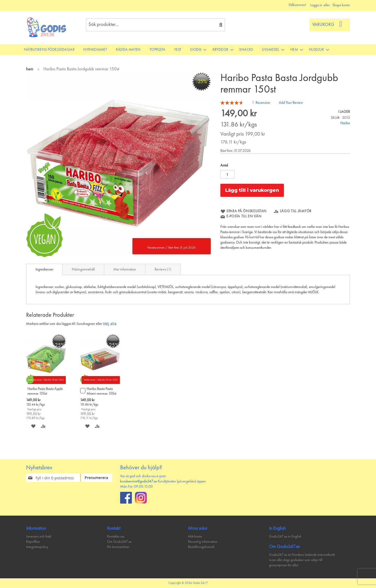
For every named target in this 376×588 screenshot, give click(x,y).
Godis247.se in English (285, 537)
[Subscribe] (99, 478)
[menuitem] (49, 50)
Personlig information (203, 542)
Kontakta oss (116, 537)
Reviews (163, 269)
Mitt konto (195, 537)
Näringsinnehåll (83, 269)
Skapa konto (341, 5)
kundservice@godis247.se (139, 481)
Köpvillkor (33, 542)
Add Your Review (291, 103)
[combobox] (155, 25)
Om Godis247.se (119, 542)
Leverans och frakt (39, 537)
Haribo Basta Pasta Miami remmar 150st (101, 391)
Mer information (125, 269)
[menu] (188, 50)
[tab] (44, 269)
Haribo (345, 123)
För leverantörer (118, 547)
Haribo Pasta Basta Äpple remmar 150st (45, 391)
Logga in (316, 5)
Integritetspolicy (37, 547)
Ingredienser (44, 269)
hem (30, 69)
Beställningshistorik (201, 547)
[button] (33, 426)
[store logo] (47, 27)
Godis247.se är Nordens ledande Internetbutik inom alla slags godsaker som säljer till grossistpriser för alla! (302, 560)
